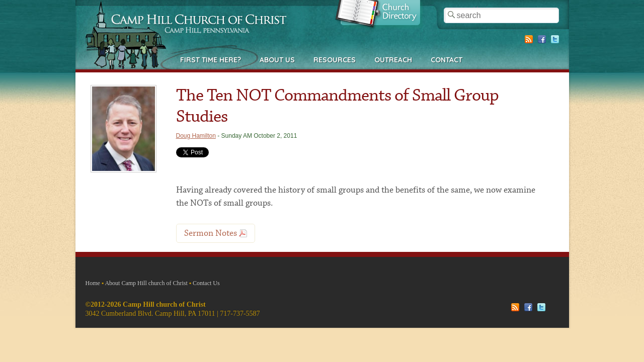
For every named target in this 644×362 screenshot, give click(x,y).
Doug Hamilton (196, 136)
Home (93, 283)
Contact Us (206, 283)
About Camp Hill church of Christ (146, 283)
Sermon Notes (211, 233)
